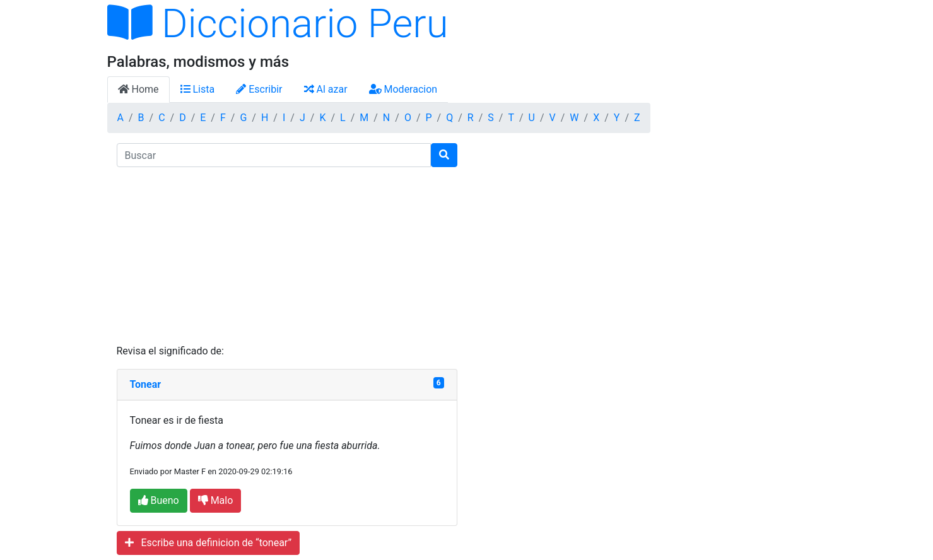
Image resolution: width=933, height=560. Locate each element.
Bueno (159, 500)
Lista (198, 89)
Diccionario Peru (278, 24)
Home (138, 89)
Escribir (259, 89)
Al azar (326, 89)
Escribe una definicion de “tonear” (208, 543)
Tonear (146, 384)
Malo (216, 500)
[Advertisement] (287, 255)
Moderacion (403, 89)
